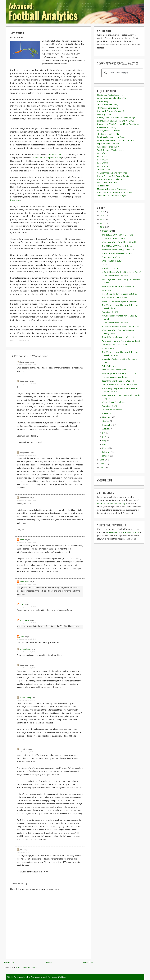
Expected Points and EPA (108, 144)
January (106, 456)
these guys (15, 200)
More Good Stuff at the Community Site (119, 294)
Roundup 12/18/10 (110, 312)
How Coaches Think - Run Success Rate (115, 192)
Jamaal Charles (109, 348)
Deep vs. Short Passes (112, 410)
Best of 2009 (103, 166)
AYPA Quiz (106, 290)
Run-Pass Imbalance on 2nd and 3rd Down (116, 140)
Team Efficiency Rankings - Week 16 (118, 286)
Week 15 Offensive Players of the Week (120, 301)
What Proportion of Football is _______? (119, 373)
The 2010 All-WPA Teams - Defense (117, 235)
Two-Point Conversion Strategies (112, 195)
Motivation (17, 33)
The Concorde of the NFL (108, 134)
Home (49, 962)
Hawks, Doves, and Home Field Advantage (116, 118)
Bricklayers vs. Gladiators (109, 131)
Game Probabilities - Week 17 (115, 238)
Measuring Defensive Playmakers (112, 189)
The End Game (104, 170)
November (107, 417)
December (107, 231)
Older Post (88, 962)
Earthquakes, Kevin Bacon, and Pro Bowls (116, 121)
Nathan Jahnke (26, 649)
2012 (102, 219)
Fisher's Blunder (109, 366)
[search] (122, 73)
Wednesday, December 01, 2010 (26, 365)
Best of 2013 (103, 153)
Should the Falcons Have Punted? (117, 253)
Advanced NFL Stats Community (111, 503)
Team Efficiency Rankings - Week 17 (118, 250)
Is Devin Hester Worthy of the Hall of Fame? (121, 272)
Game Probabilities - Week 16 (115, 276)
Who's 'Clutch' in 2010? (112, 261)
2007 (102, 467)
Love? (104, 264)
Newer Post (9, 962)
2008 (102, 464)
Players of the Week (111, 257)
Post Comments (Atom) (26, 967)
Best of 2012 (103, 156)
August (106, 429)
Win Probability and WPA (108, 147)
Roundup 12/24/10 (110, 268)
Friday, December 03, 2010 (25, 752)
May (104, 440)
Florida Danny (25, 697)
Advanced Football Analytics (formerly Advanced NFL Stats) (40, 977)
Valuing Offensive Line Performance (113, 173)
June (105, 437)
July (104, 433)
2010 (102, 227)
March (105, 448)
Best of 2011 (103, 160)
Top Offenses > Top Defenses (111, 150)
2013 (102, 215)
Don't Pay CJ (103, 101)
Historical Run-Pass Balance (110, 179)
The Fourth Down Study (108, 105)
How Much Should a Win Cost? (111, 111)
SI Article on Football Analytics (110, 95)
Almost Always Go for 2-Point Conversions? (121, 326)
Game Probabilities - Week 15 (115, 323)
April (105, 444)
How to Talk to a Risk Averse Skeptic (113, 176)
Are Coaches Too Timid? (108, 182)
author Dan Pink (55, 154)
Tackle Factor (103, 186)
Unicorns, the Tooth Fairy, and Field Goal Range (118, 124)
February (107, 452)
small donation (114, 532)
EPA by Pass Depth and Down (115, 377)
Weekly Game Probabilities (114, 370)
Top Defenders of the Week (114, 298)
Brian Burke (24, 582)
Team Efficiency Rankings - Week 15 (118, 337)
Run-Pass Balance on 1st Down (111, 137)
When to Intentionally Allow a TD (112, 98)
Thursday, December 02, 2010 (26, 652)
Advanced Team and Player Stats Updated (121, 341)
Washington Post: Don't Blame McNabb (119, 242)
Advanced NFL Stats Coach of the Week (119, 385)
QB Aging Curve (104, 114)
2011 (102, 223)
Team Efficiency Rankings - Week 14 (118, 381)
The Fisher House (131, 532)
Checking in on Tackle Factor (114, 345)
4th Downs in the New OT (108, 108)
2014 (102, 212)
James (22, 540)
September (108, 425)
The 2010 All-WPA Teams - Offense (117, 246)
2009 (102, 460)
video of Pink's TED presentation (46, 158)
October (106, 421)
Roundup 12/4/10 (110, 406)
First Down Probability (107, 127)
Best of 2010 (103, 163)
